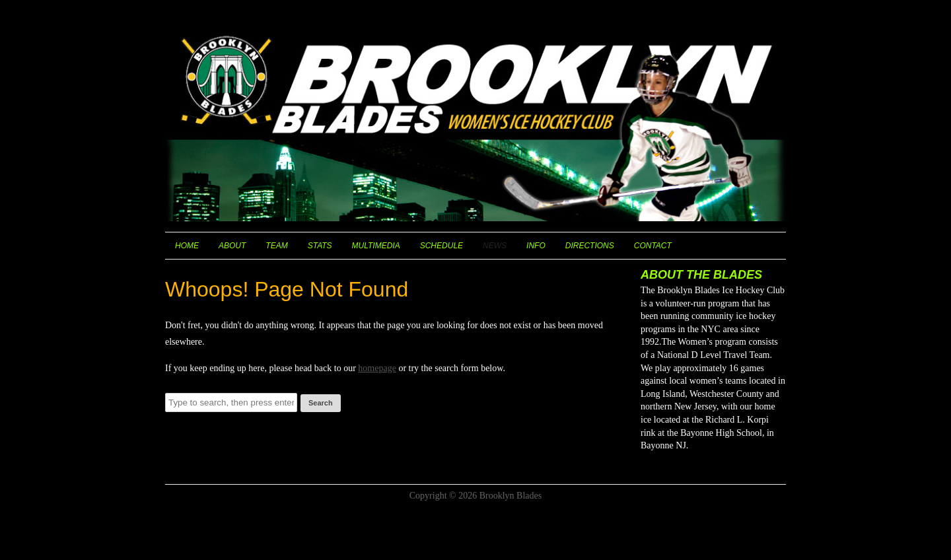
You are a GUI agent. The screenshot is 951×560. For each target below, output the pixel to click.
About (232, 246)
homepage (377, 368)
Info (536, 246)
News (495, 246)
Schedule (441, 246)
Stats (320, 246)
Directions (590, 246)
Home (187, 246)
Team (276, 246)
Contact (653, 246)
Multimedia (376, 246)
